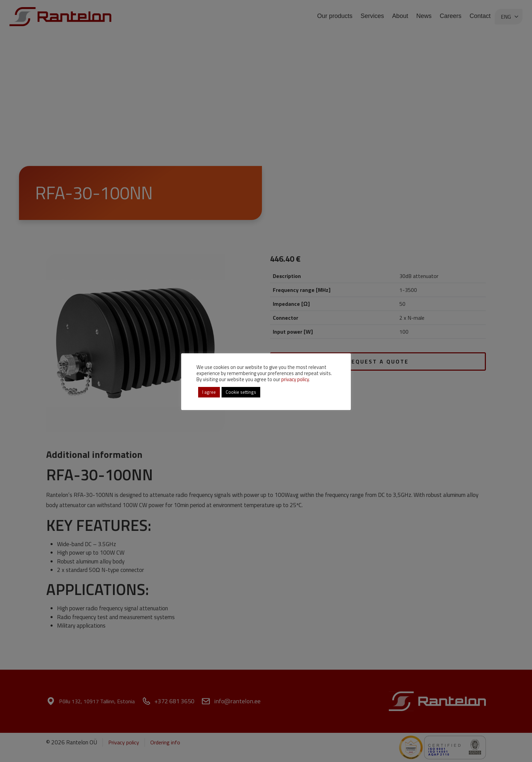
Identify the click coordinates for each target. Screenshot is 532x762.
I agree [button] (209, 392)
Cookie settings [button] (241, 392)
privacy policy (295, 379)
